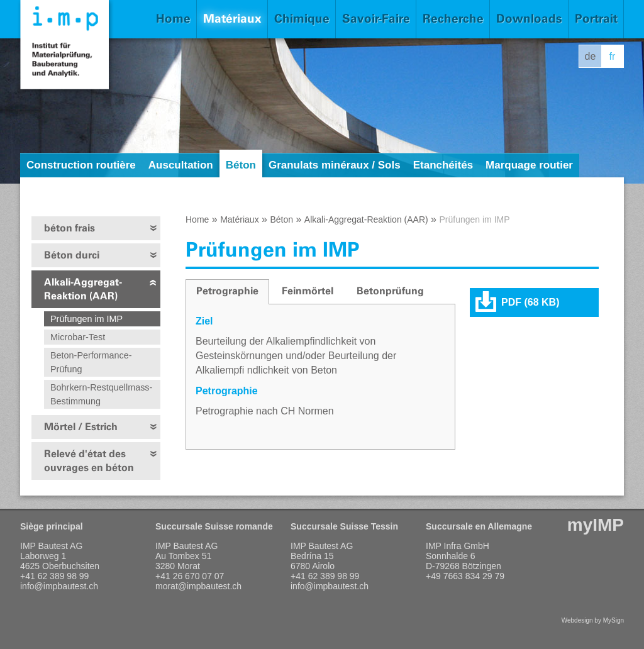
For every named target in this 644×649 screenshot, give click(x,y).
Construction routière (81, 165)
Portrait (596, 19)
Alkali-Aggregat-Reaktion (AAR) (83, 289)
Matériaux (232, 19)
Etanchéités (443, 165)
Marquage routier (529, 165)
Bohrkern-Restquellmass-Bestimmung (101, 394)
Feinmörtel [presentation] (308, 291)
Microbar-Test (78, 337)
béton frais (69, 228)
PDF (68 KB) (530, 302)
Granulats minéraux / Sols (335, 165)
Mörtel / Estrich (81, 427)
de (591, 56)
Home (173, 19)
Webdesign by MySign (593, 620)
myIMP (596, 525)
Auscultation (181, 165)
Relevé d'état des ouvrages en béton (89, 461)
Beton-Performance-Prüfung (91, 362)
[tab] (227, 292)
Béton (241, 165)
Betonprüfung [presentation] (390, 291)
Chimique (302, 19)
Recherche (453, 19)
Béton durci (72, 255)
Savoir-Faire (376, 19)
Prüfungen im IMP (86, 319)
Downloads (529, 19)
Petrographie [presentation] (227, 291)
